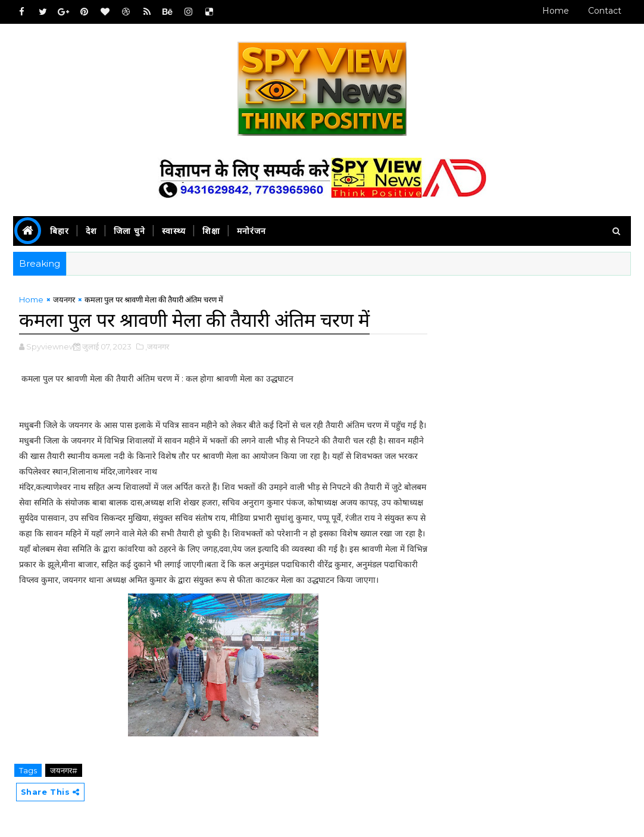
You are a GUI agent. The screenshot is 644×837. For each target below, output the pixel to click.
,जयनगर (157, 346)
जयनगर (64, 299)
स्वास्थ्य (174, 231)
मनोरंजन (251, 231)
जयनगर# (64, 770)
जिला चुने (129, 231)
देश (91, 231)
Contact (605, 11)
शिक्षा (211, 231)
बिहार (60, 231)
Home (556, 11)
